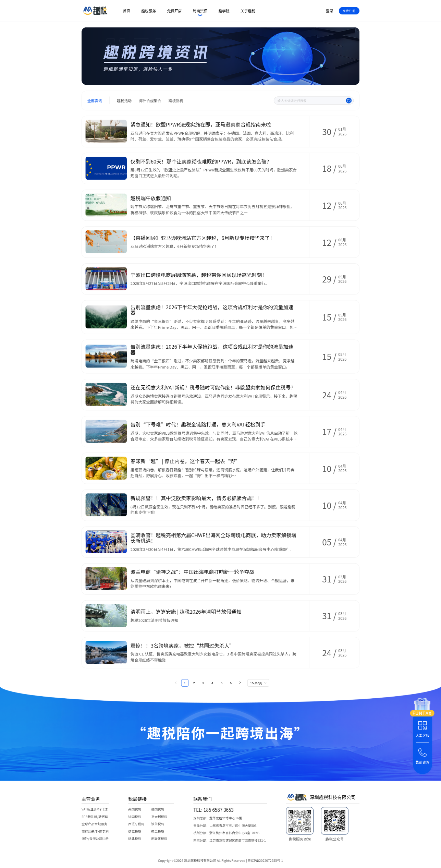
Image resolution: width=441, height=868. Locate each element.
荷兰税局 (158, 831)
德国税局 (158, 809)
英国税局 (135, 809)
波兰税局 (158, 824)
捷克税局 (135, 831)
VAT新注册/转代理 (95, 809)
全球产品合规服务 (94, 824)
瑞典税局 (135, 839)
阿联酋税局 (159, 839)
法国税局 (135, 816)
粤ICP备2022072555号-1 (265, 861)
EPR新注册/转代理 (95, 816)
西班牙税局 (136, 824)
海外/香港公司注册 (95, 839)
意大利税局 (159, 816)
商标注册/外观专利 (95, 831)
